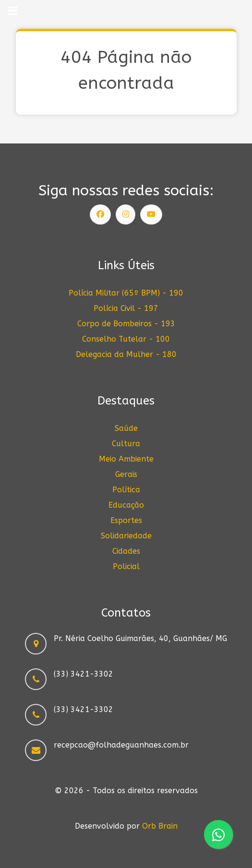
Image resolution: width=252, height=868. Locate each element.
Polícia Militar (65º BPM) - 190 (126, 293)
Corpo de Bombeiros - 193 (126, 324)
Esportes (126, 520)
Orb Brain (160, 826)
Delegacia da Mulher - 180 (126, 354)
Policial (126, 566)
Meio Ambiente (126, 459)
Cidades (126, 551)
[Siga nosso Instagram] (126, 214)
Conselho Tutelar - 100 (126, 339)
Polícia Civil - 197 (126, 308)
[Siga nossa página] (100, 214)
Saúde (126, 428)
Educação (126, 505)
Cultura (126, 444)
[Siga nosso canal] (151, 214)
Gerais (126, 474)
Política (126, 490)
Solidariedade (126, 536)
